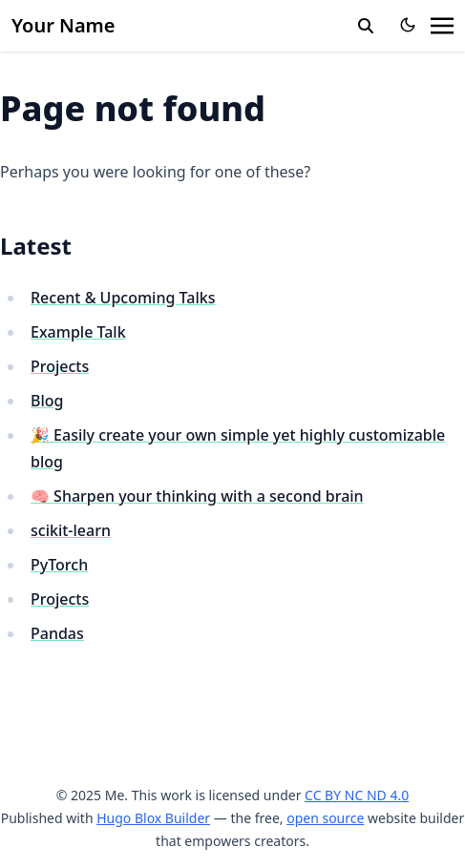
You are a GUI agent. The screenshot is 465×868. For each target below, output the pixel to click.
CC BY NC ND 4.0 (357, 795)
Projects (60, 366)
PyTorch (59, 565)
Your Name (63, 25)
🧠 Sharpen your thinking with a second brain (197, 496)
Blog (47, 401)
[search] (366, 26)
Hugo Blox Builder (153, 818)
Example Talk (78, 332)
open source (325, 818)
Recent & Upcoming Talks (123, 298)
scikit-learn (71, 530)
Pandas (57, 633)
